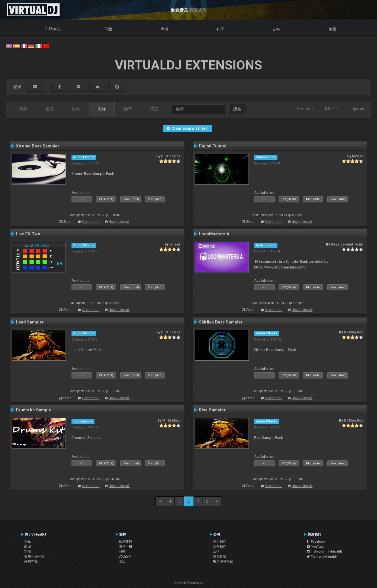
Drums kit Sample (33, 410)
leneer (358, 156)
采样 (102, 109)
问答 (122, 551)
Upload (358, 109)
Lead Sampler (30, 322)
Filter (332, 109)
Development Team (347, 244)
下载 (108, 29)
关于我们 (220, 542)
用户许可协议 (223, 561)
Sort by (305, 109)
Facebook (316, 542)
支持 (276, 29)
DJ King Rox (171, 156)
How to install (119, 222)
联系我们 (220, 547)
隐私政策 (220, 557)
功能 (28, 551)
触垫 (128, 109)
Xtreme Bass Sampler (38, 146)
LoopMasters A (214, 234)
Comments (91, 222)
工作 (216, 551)
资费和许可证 (34, 557)
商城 (165, 29)
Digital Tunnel (213, 146)
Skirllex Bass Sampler (221, 322)
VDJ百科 (125, 557)
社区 (220, 29)
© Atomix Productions (188, 583)
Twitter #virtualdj (322, 557)
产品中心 (52, 29)
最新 (24, 109)
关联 (332, 29)
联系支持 (125, 542)
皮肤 (50, 109)
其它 (154, 109)
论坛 (122, 561)
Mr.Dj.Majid (171, 420)
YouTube (316, 547)
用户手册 (125, 547)
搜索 (237, 109)
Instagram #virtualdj (324, 551)
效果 (76, 109)
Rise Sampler (212, 410)
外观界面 (31, 561)
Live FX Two (28, 234)
